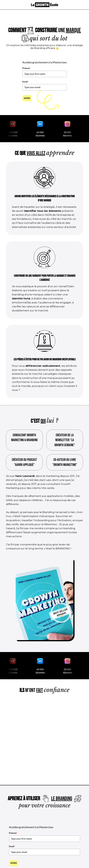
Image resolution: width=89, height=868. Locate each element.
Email (25, 82)
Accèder (27, 98)
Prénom (26, 68)
